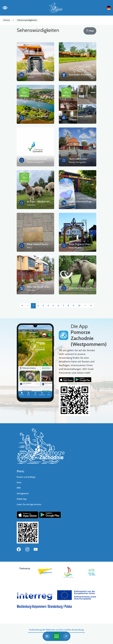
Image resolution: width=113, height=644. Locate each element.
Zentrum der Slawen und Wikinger (45, 116)
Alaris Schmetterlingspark (82, 202)
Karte (19, 482)
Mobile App (22, 499)
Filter (90, 31)
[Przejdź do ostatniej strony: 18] (91, 306)
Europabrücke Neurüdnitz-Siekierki (45, 74)
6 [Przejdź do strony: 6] (58, 306)
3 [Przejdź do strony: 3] (43, 306)
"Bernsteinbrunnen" (37, 159)
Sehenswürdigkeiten (27, 20)
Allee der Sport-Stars (38, 287)
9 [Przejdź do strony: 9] (74, 306)
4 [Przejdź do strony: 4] (48, 306)
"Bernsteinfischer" (78, 159)
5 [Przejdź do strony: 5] (53, 306)
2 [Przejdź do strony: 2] (38, 306)
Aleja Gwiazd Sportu (38, 244)
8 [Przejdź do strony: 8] (68, 306)
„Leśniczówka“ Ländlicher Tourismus (88, 116)
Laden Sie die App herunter (29, 504)
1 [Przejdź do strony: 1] (33, 306)
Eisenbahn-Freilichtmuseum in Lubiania (90, 75)
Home (7, 20)
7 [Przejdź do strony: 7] (63, 306)
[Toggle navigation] (56, 636)
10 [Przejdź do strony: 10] (79, 306)
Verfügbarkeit (23, 494)
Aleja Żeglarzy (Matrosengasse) (86, 244)
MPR (19, 488)
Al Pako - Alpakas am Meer (41, 202)
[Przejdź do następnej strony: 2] (85, 306)
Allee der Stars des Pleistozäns (86, 288)
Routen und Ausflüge (26, 477)
